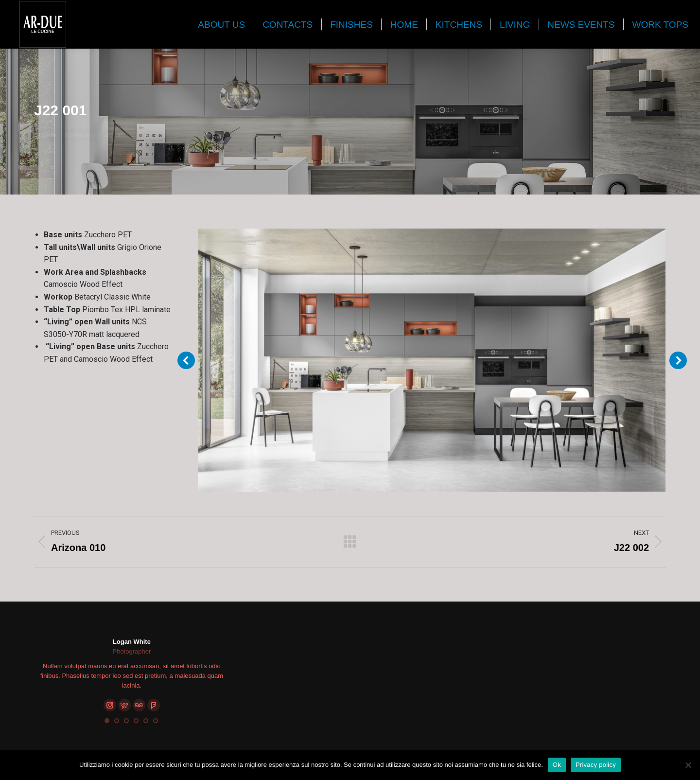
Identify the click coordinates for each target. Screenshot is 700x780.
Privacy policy (596, 765)
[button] (107, 721)
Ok (557, 765)
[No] (688, 765)
